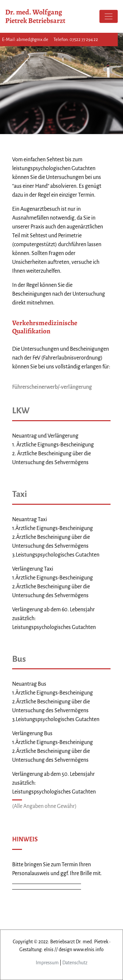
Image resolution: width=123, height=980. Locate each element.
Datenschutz (75, 963)
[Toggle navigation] (109, 16)
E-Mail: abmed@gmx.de (25, 39)
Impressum (47, 963)
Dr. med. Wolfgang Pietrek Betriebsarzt (35, 16)
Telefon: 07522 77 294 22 (76, 39)
